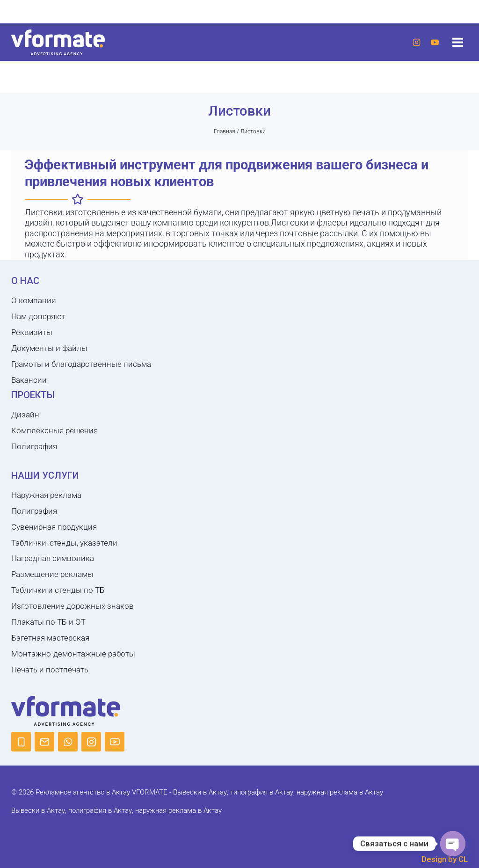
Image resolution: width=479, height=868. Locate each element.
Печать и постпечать (50, 638)
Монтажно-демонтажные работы (73, 622)
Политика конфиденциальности (239, 861)
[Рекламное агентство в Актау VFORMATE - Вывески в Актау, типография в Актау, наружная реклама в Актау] (58, 42)
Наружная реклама (46, 463)
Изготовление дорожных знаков (73, 575)
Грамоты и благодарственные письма (81, 332)
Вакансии (29, 348)
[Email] (44, 710)
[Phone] (21, 710)
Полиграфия (34, 415)
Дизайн (25, 383)
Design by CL (445, 828)
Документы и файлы (49, 317)
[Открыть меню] (457, 42)
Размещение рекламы (52, 543)
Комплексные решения (54, 399)
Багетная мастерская (50, 606)
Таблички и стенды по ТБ (58, 559)
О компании (34, 269)
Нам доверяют (38, 285)
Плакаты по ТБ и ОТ (48, 591)
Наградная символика (53, 527)
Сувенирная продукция (54, 495)
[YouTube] (435, 42)
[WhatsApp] (68, 710)
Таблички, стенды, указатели (64, 511)
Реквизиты (32, 301)
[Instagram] (416, 42)
